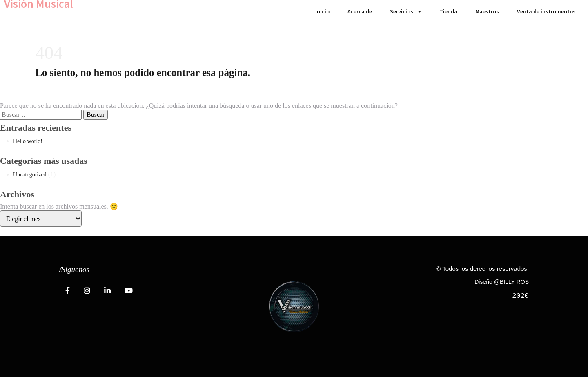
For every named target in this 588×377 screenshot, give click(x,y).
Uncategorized (30, 175)
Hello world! (28, 141)
